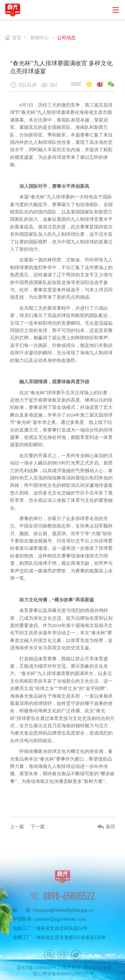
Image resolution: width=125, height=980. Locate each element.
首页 (13, 38)
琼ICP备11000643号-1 (38, 972)
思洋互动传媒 (97, 972)
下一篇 (38, 827)
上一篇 (17, 827)
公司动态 (66, 38)
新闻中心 (40, 38)
